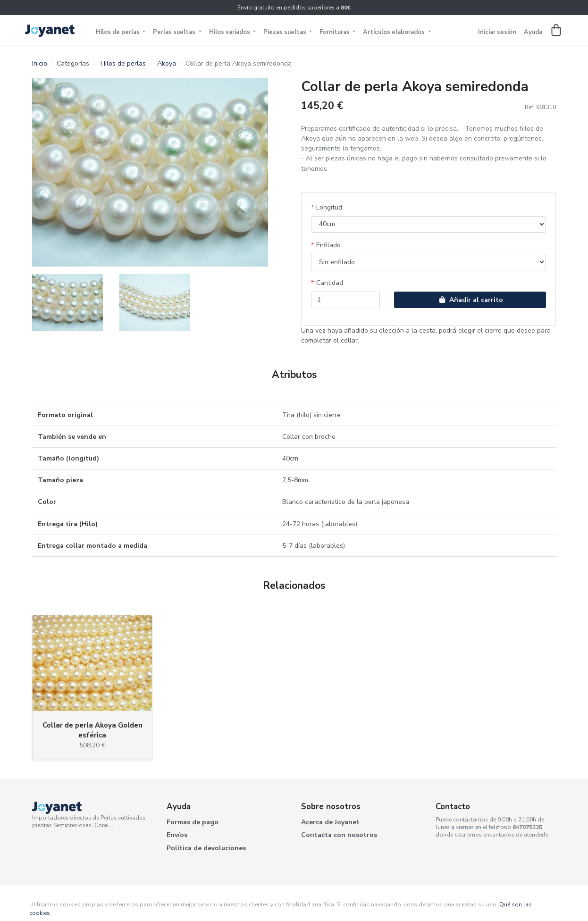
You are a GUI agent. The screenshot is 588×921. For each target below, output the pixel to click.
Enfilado (328, 245)
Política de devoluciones (206, 848)
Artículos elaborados (395, 32)
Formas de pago (193, 822)
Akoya (167, 63)
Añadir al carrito (470, 300)
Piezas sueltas (286, 32)
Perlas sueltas (175, 32)
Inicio (40, 63)
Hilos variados (230, 32)
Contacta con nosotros (339, 835)
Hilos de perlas (118, 32)
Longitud (329, 207)
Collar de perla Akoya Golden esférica (92, 730)
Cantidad (330, 283)
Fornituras (335, 32)
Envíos (177, 835)
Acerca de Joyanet (330, 822)
